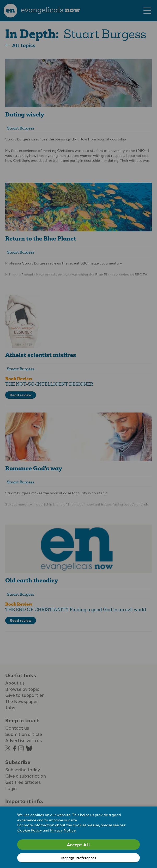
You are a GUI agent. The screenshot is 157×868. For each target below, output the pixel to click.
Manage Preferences (79, 858)
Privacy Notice (63, 830)
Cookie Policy (30, 830)
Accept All (78, 844)
